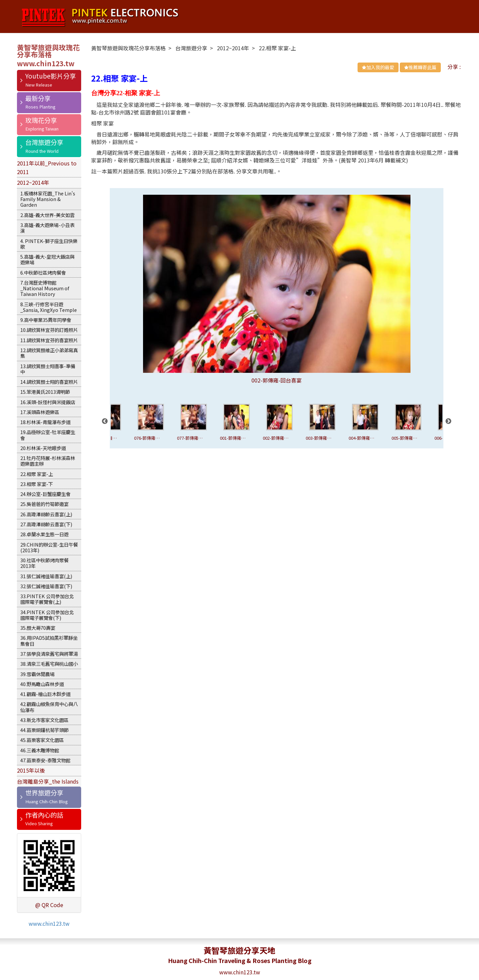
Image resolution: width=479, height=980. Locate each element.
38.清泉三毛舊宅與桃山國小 (49, 664)
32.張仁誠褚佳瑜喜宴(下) (46, 586)
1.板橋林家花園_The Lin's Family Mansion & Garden (48, 199)
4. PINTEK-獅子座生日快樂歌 (49, 244)
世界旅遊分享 (44, 793)
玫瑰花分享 (41, 120)
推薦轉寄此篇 (420, 67)
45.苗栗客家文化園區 (42, 740)
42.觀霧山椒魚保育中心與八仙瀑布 (49, 707)
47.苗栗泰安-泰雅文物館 (45, 760)
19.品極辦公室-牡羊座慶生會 (48, 435)
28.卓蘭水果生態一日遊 (44, 534)
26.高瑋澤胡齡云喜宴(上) (46, 514)
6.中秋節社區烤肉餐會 (43, 272)
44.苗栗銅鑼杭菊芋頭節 (44, 730)
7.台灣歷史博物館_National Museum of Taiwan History (45, 288)
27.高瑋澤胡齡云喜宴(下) (46, 524)
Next (448, 421)
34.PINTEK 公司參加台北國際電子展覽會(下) (47, 615)
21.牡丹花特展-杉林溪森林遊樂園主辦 (48, 461)
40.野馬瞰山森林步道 (42, 684)
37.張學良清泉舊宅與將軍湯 (49, 654)
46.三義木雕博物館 (40, 750)
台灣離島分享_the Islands (48, 781)
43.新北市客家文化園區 (44, 720)
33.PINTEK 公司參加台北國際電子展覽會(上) (47, 599)
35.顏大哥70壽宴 (38, 628)
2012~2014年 (33, 182)
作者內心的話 (44, 815)
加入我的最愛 (378, 67)
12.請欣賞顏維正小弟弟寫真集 (49, 353)
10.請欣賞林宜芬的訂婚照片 (49, 330)
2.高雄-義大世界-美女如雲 (47, 215)
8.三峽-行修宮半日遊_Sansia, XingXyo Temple (49, 307)
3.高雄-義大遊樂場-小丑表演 (47, 228)
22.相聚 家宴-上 (37, 474)
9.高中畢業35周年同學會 (46, 320)
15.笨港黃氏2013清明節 (45, 392)
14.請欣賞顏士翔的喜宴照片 (49, 382)
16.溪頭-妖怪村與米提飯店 (48, 402)
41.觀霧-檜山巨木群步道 (45, 694)
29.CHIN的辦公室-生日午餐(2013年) (49, 547)
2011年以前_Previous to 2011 (47, 167)
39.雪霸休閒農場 (37, 674)
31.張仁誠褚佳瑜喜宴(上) (46, 576)
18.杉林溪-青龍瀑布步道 (45, 422)
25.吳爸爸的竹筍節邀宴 (44, 504)
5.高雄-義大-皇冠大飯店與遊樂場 (47, 259)
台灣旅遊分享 (44, 142)
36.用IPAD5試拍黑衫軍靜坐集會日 (49, 640)
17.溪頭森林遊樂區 (40, 412)
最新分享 (38, 98)
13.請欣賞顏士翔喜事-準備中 (48, 369)
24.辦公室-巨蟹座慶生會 (45, 494)
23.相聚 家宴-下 (37, 484)
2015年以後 (31, 770)
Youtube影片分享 (51, 76)
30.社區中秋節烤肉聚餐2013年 (44, 563)
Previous (105, 421)
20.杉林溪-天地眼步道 (43, 448)
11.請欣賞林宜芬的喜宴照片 (49, 340)
